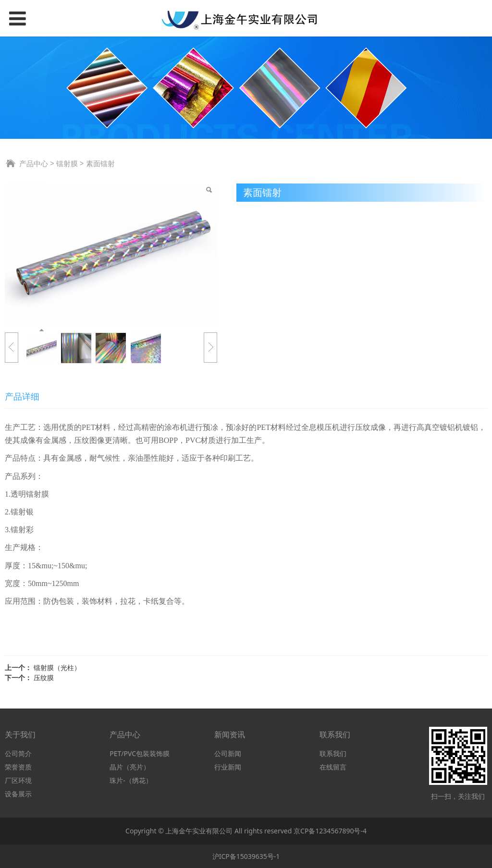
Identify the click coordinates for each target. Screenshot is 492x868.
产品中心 (34, 164)
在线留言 (333, 767)
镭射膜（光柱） (57, 667)
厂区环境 (18, 780)
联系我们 (333, 753)
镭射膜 (67, 164)
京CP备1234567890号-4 (330, 831)
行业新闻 (228, 767)
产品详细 (22, 396)
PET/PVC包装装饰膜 (140, 753)
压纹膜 (44, 678)
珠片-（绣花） (131, 780)
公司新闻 (228, 753)
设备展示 (18, 794)
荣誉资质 (18, 767)
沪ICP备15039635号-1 (246, 856)
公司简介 (18, 753)
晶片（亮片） (130, 767)
